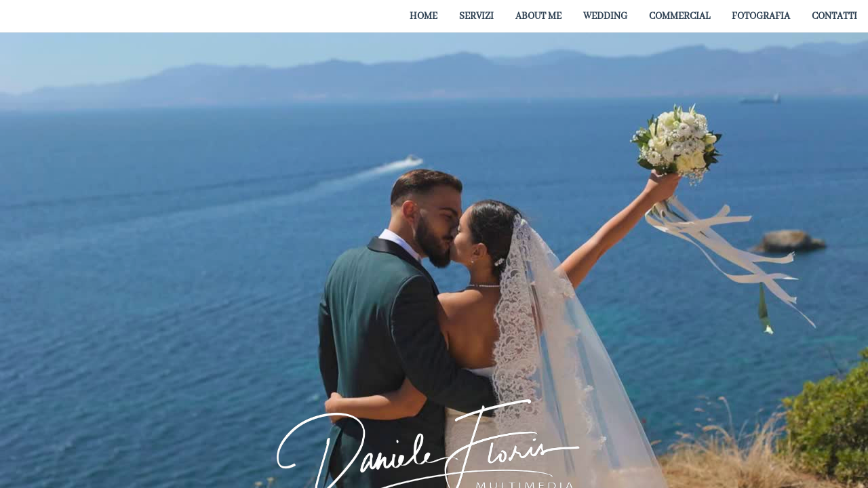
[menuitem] (423, 16)
